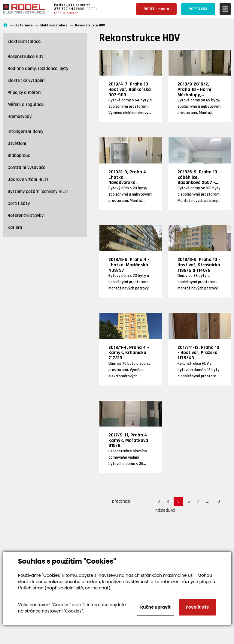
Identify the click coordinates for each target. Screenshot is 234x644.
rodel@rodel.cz (66, 13)
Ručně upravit (155, 607)
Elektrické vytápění (27, 81)
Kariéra (15, 228)
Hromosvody (20, 117)
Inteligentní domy (25, 132)
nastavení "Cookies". (63, 611)
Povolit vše (197, 607)
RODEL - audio (156, 9)
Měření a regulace (26, 105)
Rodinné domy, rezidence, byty (38, 69)
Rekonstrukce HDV (26, 57)
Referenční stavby (26, 216)
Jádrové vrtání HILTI (28, 180)
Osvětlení (17, 144)
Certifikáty (19, 204)
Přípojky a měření (24, 93)
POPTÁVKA (198, 9)
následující (165, 510)
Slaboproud (19, 156)
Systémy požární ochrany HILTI (38, 192)
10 (218, 501)
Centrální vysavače (26, 168)
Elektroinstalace (24, 42)
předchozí (121, 501)
